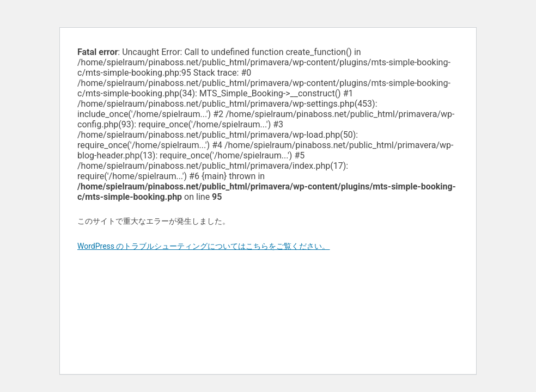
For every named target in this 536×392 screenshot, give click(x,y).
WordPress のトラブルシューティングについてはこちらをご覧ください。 (204, 246)
